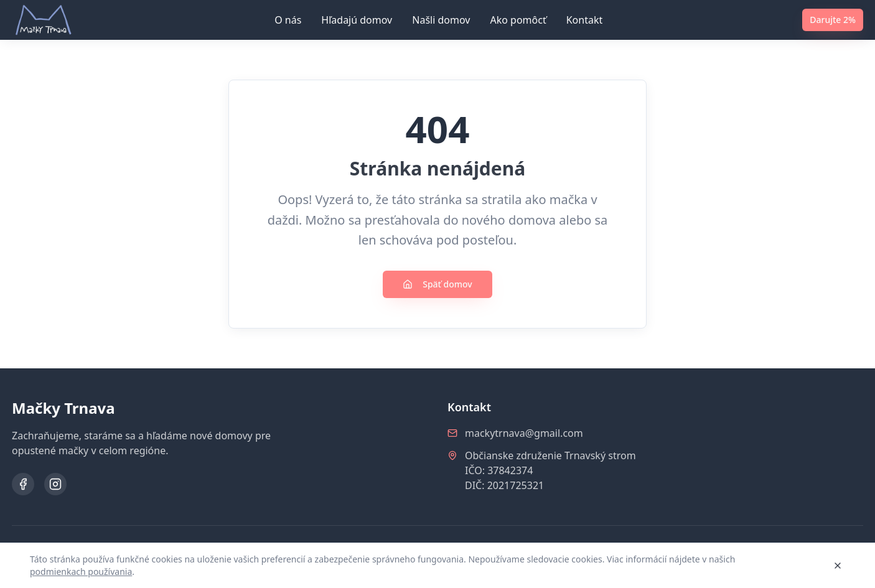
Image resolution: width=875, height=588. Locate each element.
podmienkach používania (81, 572)
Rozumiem (791, 565)
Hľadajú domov (357, 20)
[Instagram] (55, 484)
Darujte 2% (833, 20)
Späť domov (437, 284)
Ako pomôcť (518, 20)
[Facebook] (23, 484)
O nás (288, 20)
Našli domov (441, 20)
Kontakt (585, 20)
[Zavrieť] (838, 566)
